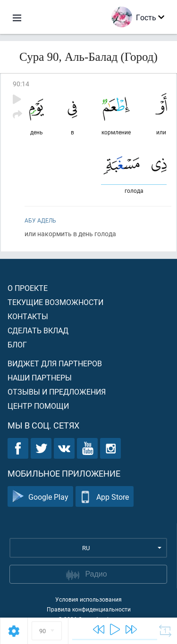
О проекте (28, 288)
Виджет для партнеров (55, 363)
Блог (17, 344)
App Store (105, 497)
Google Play (40, 497)
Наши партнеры (40, 377)
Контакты (28, 316)
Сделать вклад (38, 330)
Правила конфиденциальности (89, 609)
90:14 (21, 84)
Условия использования (88, 599)
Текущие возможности (55, 302)
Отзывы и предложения (57, 392)
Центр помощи (38, 406)
